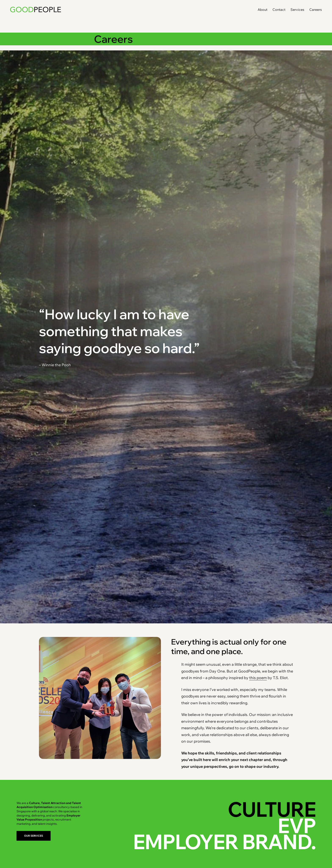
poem (261, 678)
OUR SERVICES (34, 836)
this (252, 678)
